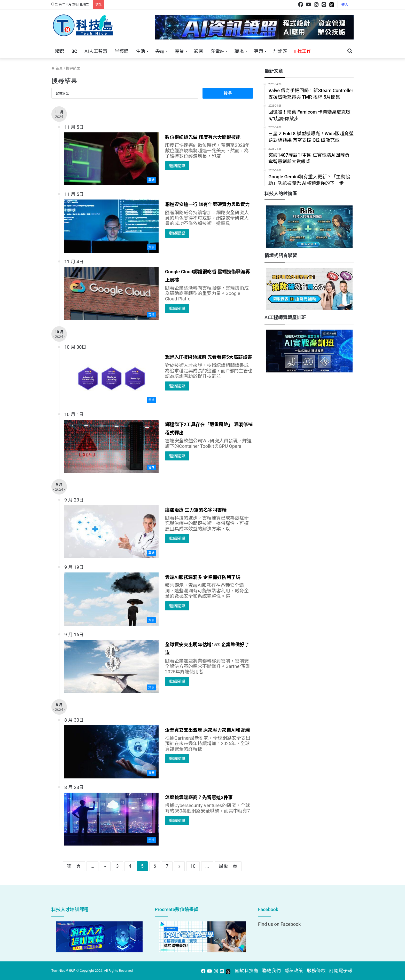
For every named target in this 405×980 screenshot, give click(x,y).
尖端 (160, 51)
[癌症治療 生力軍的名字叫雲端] (111, 532)
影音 (199, 51)
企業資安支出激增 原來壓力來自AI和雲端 (207, 730)
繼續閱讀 (177, 166)
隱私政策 (294, 971)
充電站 (217, 51)
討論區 (280, 51)
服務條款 (316, 971)
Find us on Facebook (279, 924)
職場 (239, 51)
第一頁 (74, 866)
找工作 (303, 51)
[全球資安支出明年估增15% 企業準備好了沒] (111, 666)
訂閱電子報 (341, 971)
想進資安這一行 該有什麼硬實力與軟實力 (207, 204)
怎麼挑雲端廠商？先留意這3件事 (199, 797)
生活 (141, 51)
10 (193, 866)
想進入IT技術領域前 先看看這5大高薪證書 (209, 357)
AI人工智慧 (96, 51)
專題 (259, 51)
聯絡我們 (271, 971)
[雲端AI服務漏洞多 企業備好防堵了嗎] (111, 599)
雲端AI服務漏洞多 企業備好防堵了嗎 (203, 577)
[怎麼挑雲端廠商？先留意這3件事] (111, 819)
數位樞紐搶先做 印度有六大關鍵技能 (203, 137)
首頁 (57, 68)
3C (74, 51)
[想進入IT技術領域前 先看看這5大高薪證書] (111, 379)
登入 (345, 5)
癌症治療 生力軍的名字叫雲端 (196, 510)
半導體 (122, 51)
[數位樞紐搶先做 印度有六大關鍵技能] (111, 159)
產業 (179, 51)
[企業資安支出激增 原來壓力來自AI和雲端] (111, 752)
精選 (60, 51)
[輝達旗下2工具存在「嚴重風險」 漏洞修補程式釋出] (111, 446)
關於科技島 (247, 971)
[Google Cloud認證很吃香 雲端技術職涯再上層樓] (111, 293)
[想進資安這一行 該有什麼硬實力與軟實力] (111, 226)
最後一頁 (228, 866)
